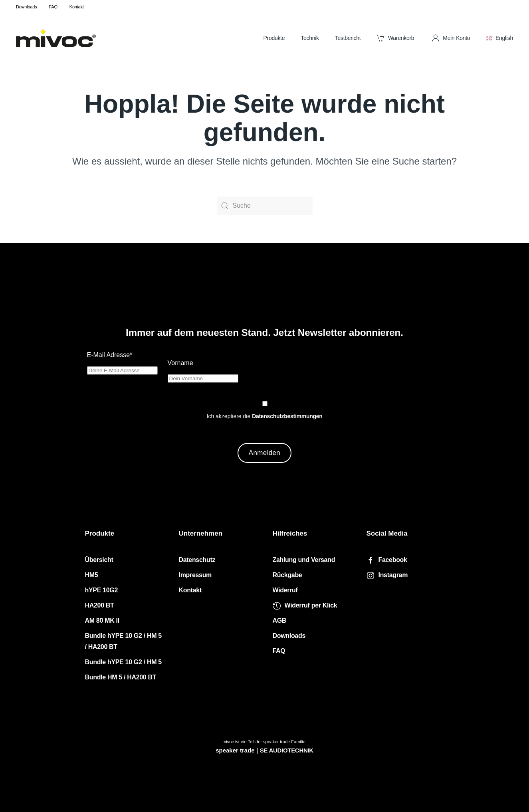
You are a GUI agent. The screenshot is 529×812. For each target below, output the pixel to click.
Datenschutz (197, 560)
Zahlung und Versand (304, 560)
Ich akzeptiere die (265, 416)
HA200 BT (100, 605)
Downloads (26, 7)
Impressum (195, 575)
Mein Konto (451, 38)
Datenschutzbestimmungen (287, 416)
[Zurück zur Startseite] (56, 38)
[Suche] (265, 206)
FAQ (53, 7)
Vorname (180, 363)
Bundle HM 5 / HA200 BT (121, 677)
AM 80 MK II (102, 620)
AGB (280, 620)
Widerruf (285, 590)
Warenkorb (395, 38)
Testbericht (348, 38)
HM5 (92, 575)
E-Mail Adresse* (110, 355)
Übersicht (99, 560)
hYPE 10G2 (102, 590)
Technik (310, 38)
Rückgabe (287, 575)
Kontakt (77, 7)
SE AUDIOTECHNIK (287, 750)
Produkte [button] (274, 38)
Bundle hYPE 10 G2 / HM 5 (123, 662)
